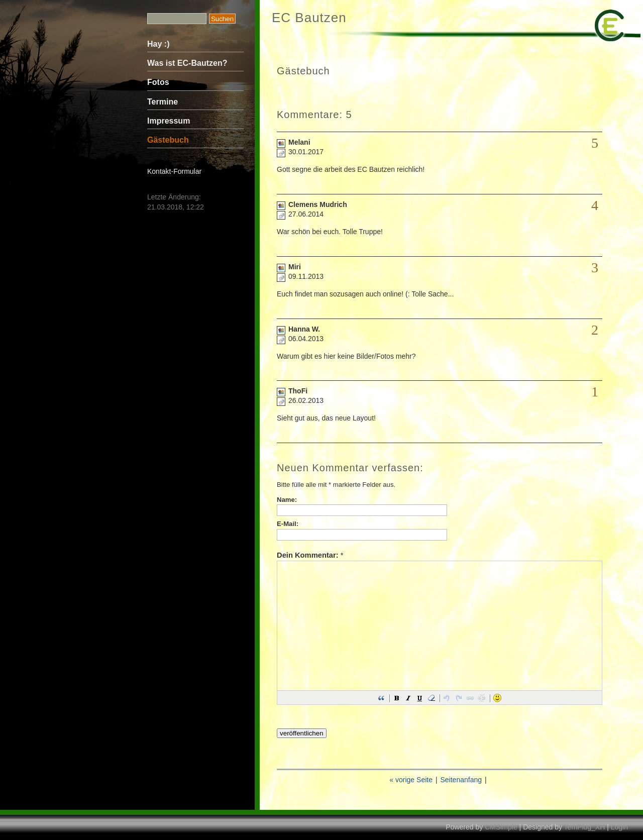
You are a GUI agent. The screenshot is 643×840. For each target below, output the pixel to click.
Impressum (169, 121)
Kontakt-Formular (174, 171)
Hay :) (158, 44)
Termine (163, 102)
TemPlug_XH (585, 827)
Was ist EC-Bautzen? (187, 63)
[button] (381, 698)
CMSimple (501, 827)
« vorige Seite (411, 780)
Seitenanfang (461, 780)
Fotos (158, 82)
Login (619, 827)
